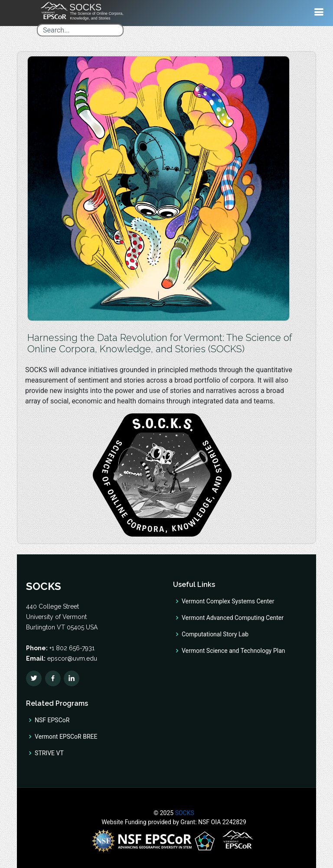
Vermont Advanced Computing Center (233, 618)
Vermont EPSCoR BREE (66, 737)
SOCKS (184, 813)
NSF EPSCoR (52, 720)
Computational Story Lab (215, 634)
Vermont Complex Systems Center (228, 601)
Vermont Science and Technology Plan (233, 651)
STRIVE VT (49, 753)
